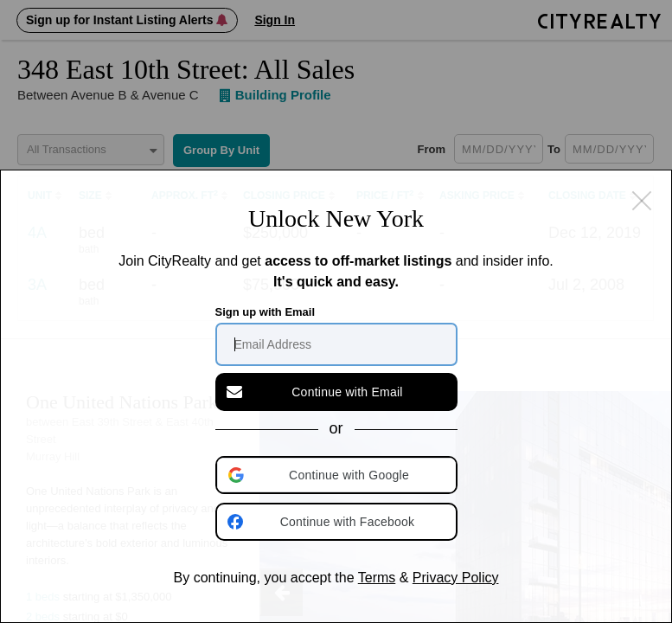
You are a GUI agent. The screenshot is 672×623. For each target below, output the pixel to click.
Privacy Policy (456, 578)
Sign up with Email (266, 312)
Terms (377, 578)
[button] (338, 475)
